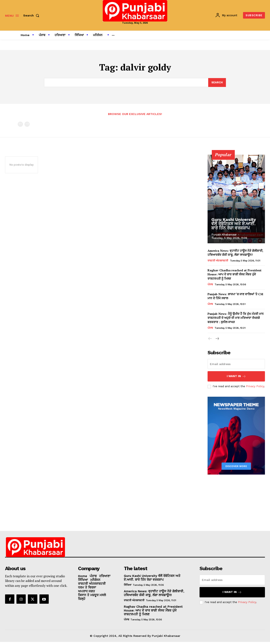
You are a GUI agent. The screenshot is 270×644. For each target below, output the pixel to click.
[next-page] (217, 339)
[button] (32, 15)
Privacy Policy (255, 386)
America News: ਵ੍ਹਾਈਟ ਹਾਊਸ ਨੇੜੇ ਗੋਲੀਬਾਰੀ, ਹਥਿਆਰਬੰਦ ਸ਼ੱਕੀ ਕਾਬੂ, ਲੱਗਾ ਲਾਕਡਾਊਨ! (235, 253)
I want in (236, 376)
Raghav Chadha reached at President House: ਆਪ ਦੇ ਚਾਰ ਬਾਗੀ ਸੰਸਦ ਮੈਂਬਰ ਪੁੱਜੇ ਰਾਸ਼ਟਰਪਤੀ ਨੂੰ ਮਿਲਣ (235, 275)
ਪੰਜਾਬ (210, 285)
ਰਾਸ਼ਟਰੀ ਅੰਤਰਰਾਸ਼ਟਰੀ (218, 261)
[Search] (217, 83)
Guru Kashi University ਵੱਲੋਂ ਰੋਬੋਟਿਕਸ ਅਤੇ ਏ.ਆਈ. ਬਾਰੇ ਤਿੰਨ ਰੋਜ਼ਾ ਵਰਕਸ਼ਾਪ (234, 224)
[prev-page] (20, 124)
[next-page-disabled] (27, 124)
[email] (236, 364)
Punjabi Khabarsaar (224, 235)
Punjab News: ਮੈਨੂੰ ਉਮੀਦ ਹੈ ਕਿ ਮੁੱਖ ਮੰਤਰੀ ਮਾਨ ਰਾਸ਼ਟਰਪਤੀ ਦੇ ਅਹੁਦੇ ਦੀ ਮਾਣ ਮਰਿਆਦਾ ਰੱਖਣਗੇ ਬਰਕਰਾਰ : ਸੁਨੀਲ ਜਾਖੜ (236, 318)
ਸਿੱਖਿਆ (128, 585)
